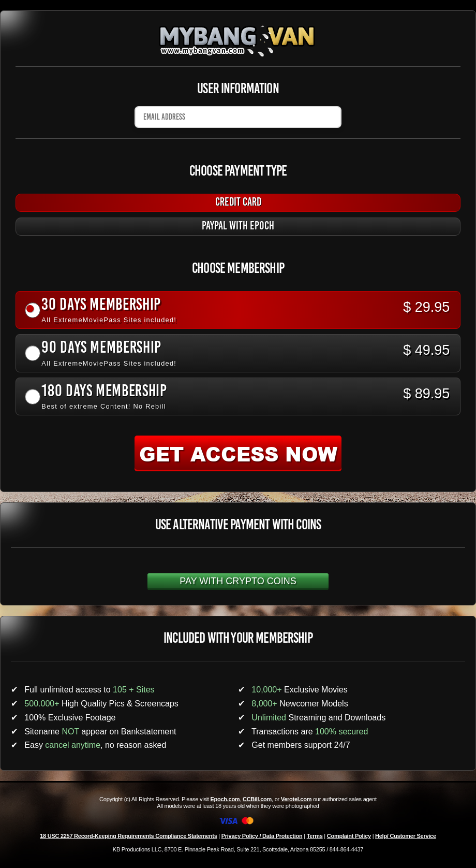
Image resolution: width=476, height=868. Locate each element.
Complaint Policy (349, 836)
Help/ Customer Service (406, 836)
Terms (315, 836)
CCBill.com (257, 799)
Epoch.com (225, 799)
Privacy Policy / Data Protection (262, 836)
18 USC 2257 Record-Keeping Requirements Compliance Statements (128, 836)
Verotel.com (296, 799)
